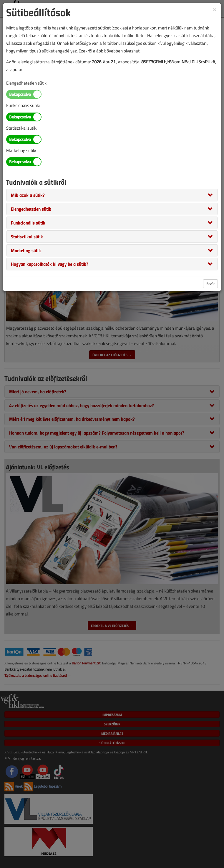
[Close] (215, 9)
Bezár (210, 284)
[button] (28, 195)
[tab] (112, 195)
